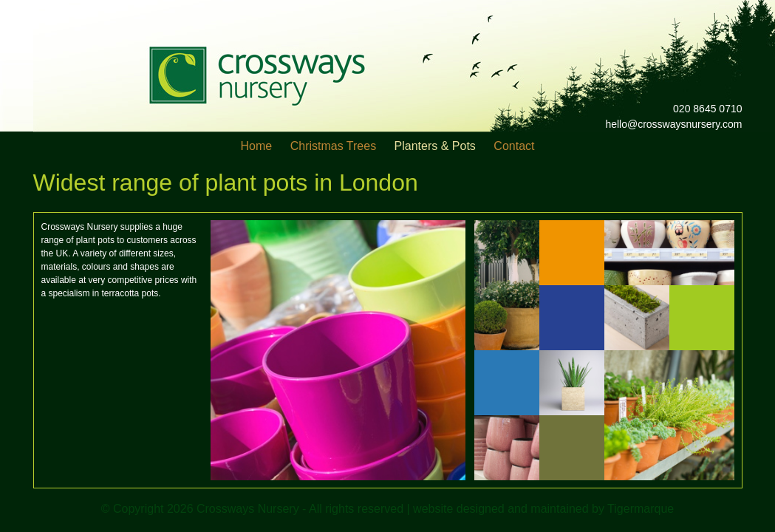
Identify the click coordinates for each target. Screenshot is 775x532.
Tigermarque (641, 509)
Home (257, 146)
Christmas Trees (333, 146)
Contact (514, 146)
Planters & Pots (435, 146)
